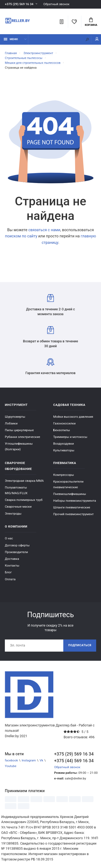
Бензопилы (62, 430)
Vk (41, 760)
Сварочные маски (18, 507)
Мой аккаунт (97, 39)
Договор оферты (17, 545)
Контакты (12, 565)
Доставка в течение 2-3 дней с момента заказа (50, 305)
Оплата (10, 579)
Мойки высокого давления (73, 417)
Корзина (91, 22)
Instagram (29, 760)
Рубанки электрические (22, 437)
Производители (16, 552)
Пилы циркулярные (19, 430)
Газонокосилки (65, 423)
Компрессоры (64, 475)
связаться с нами (44, 230)
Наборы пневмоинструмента (75, 501)
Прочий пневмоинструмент (74, 514)
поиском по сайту (21, 236)
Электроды (13, 514)
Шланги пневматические (72, 507)
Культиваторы (64, 450)
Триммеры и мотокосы (70, 437)
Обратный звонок (56, 4)
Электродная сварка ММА (24, 481)
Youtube (11, 766)
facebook (11, 760)
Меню (11, 39)
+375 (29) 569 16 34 (19, 4)
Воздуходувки (64, 444)
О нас (9, 538)
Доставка (12, 559)
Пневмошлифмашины (70, 494)
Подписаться (80, 645)
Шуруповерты (15, 417)
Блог (8, 572)
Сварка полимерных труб (24, 500)
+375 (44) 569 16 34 (74, 761)
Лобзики (11, 423)
